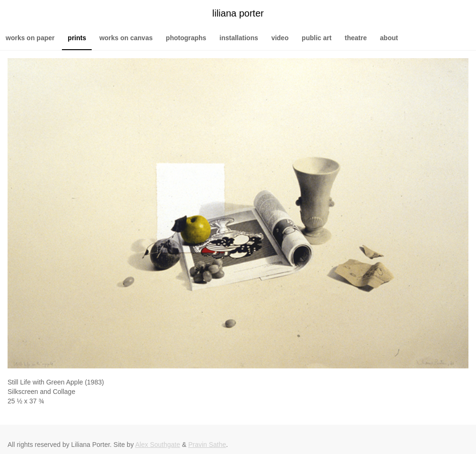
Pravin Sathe (207, 445)
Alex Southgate (158, 445)
